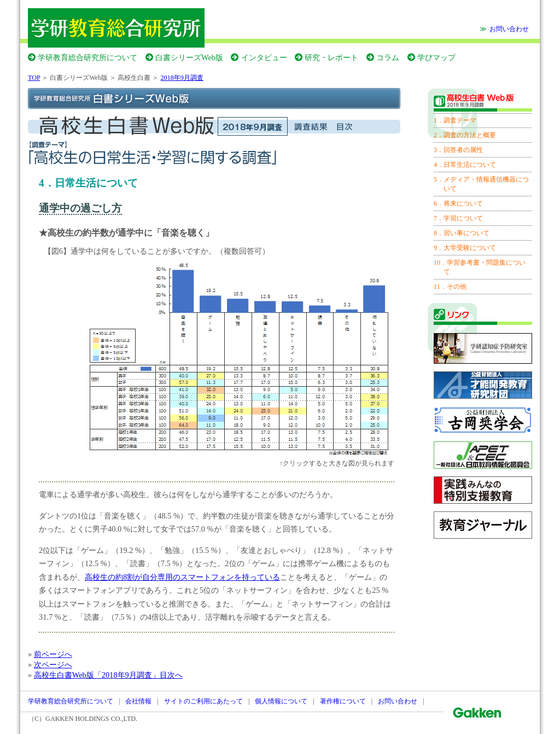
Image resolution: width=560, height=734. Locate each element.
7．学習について (458, 218)
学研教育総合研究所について (87, 57)
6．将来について (458, 203)
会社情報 (138, 701)
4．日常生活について (465, 165)
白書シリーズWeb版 (189, 57)
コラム (388, 57)
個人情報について (281, 701)
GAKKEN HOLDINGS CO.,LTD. (91, 719)
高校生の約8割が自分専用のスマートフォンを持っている (182, 577)
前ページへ (53, 654)
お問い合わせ (509, 29)
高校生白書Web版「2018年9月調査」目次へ (108, 675)
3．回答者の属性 (458, 150)
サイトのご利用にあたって (203, 701)
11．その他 (450, 287)
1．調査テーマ (455, 120)
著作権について (343, 701)
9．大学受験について (465, 248)
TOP (34, 78)
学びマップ (436, 57)
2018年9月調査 (182, 78)
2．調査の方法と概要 (465, 135)
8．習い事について (462, 233)
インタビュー (264, 57)
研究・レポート (331, 57)
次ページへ (53, 665)
